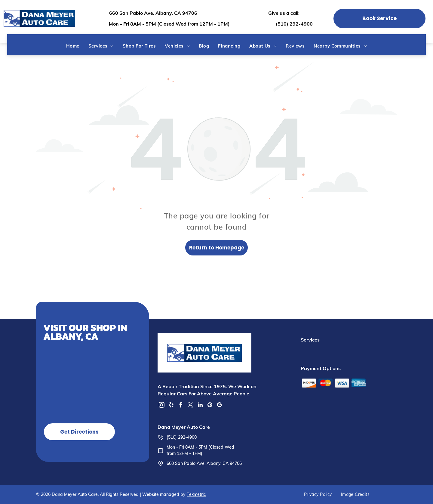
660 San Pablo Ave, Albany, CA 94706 (153, 13)
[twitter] (191, 406)
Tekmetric (196, 494)
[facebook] (181, 406)
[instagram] (162, 406)
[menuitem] (73, 46)
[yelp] (171, 406)
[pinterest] (210, 406)
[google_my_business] (220, 406)
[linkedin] (200, 406)
